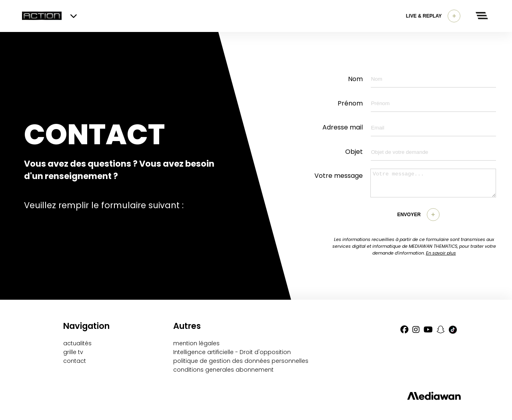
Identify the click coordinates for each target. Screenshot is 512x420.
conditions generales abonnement (223, 370)
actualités (77, 343)
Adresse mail (343, 127)
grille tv (73, 352)
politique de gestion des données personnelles (241, 361)
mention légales (196, 343)
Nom (355, 79)
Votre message (339, 176)
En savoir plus (441, 253)
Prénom (350, 103)
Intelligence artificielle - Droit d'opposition (232, 352)
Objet (354, 152)
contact (75, 361)
